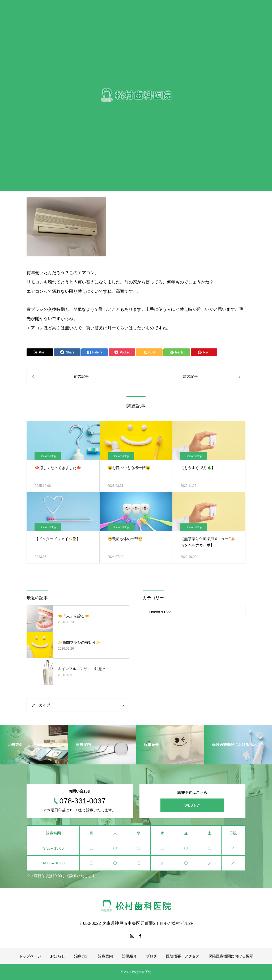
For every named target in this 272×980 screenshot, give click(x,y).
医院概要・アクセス (183, 956)
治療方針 (82, 956)
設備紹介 (129, 956)
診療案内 (105, 956)
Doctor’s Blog (48, 456)
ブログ (151, 956)
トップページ (30, 956)
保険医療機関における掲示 (231, 956)
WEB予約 (192, 805)
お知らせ (58, 956)
